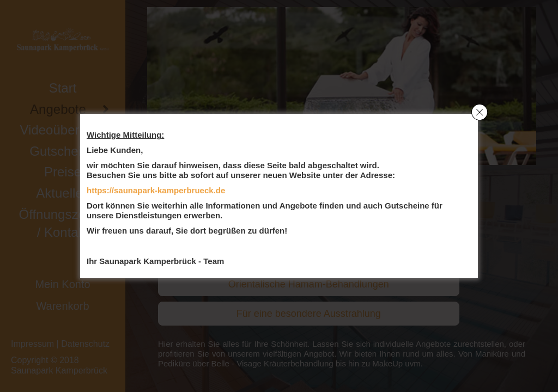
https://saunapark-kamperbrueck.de (156, 190)
